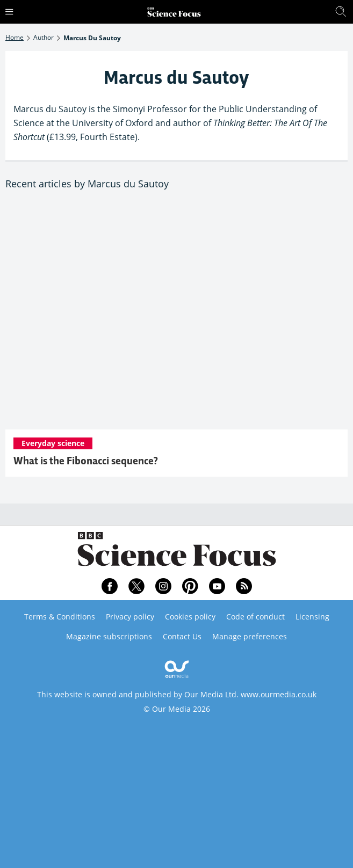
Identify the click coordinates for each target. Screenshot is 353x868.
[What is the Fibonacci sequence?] (176, 316)
